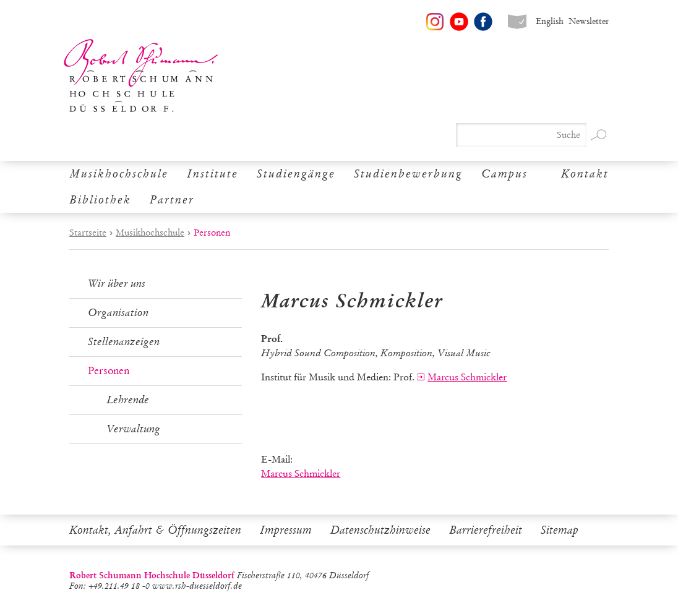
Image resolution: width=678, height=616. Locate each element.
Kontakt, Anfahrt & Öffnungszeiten (155, 530)
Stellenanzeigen (124, 342)
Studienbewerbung (408, 174)
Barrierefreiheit (486, 530)
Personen (109, 371)
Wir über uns (117, 284)
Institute (212, 174)
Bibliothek (100, 200)
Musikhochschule (119, 174)
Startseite (88, 233)
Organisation (118, 313)
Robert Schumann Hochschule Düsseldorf (141, 76)
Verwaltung (133, 429)
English (550, 21)
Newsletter (589, 21)
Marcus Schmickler (467, 377)
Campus (504, 174)
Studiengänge (296, 174)
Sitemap (560, 530)
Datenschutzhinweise (380, 530)
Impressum (286, 530)
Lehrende (128, 400)
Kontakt (585, 174)
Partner (172, 200)
